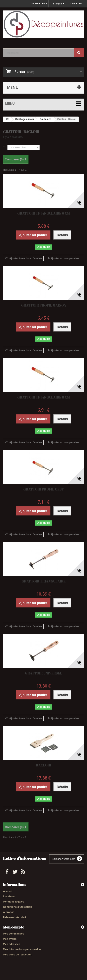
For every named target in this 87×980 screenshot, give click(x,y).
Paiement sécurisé (14, 917)
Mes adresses (12, 944)
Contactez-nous (39, 3)
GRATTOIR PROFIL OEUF (43, 489)
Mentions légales (14, 902)
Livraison (9, 896)
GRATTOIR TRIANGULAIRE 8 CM (44, 397)
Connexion (76, 3)
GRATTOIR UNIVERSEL (43, 673)
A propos (9, 912)
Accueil (8, 891)
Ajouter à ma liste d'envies (25, 258)
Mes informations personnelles (22, 949)
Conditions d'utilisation (17, 907)
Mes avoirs (10, 939)
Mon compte (14, 927)
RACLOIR (44, 765)
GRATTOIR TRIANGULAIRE (43, 581)
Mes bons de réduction (17, 955)
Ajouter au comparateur (65, 258)
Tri (5, 147)
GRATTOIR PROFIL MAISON (44, 305)
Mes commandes (14, 934)
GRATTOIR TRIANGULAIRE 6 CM (44, 213)
